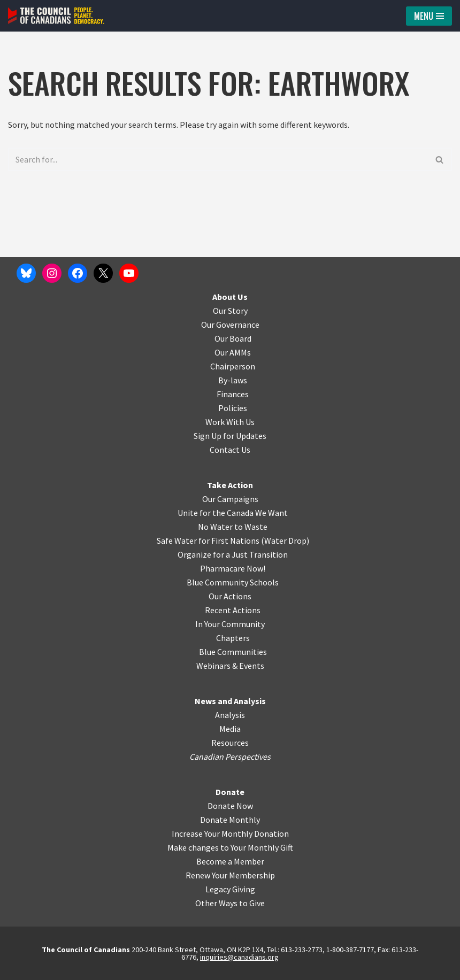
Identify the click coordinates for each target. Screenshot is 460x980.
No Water (216, 527)
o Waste (253, 527)
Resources (230, 743)
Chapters (233, 638)
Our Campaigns (230, 499)
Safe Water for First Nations (208, 541)
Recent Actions (233, 610)
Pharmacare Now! (233, 568)
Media (230, 729)
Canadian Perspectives (230, 757)
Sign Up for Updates (230, 436)
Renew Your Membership (230, 875)
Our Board (233, 338)
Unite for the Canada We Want (233, 513)
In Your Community (230, 624)
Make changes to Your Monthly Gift (230, 847)
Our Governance (230, 325)
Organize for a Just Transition (233, 554)
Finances (233, 394)
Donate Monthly (230, 820)
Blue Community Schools (233, 582)
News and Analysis (230, 701)
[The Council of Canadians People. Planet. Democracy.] (56, 16)
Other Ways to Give (230, 903)
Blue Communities (233, 652)
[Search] (218, 159)
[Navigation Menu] (429, 16)
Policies (233, 408)
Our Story (230, 311)
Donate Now (230, 806)
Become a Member (230, 861)
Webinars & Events (230, 666)
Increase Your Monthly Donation (230, 834)
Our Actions (230, 596)
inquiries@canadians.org (239, 957)
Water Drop (285, 541)
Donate (230, 792)
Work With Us (230, 422)
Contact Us (230, 450)
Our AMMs (233, 352)
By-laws (233, 380)
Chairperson (233, 366)
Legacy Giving (230, 889)
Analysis (230, 715)
